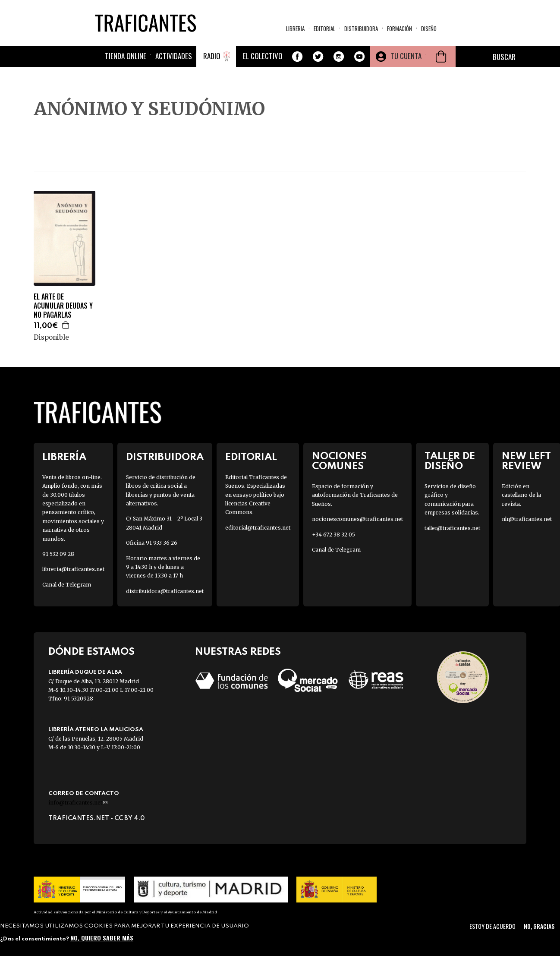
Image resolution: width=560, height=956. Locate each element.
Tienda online (126, 56)
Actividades (174, 56)
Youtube (359, 57)
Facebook (297, 57)
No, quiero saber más (102, 938)
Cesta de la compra (441, 57)
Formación (400, 28)
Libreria (295, 28)
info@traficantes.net (78, 803)
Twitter (318, 57)
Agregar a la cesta (66, 325)
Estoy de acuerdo (492, 926)
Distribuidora (361, 28)
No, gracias (539, 926)
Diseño (429, 28)
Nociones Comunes (339, 461)
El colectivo (263, 56)
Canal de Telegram (67, 585)
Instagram (339, 57)
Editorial (324, 28)
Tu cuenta (406, 56)
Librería (64, 457)
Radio (212, 56)
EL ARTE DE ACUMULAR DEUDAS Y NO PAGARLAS (63, 306)
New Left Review (526, 461)
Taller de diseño (450, 461)
